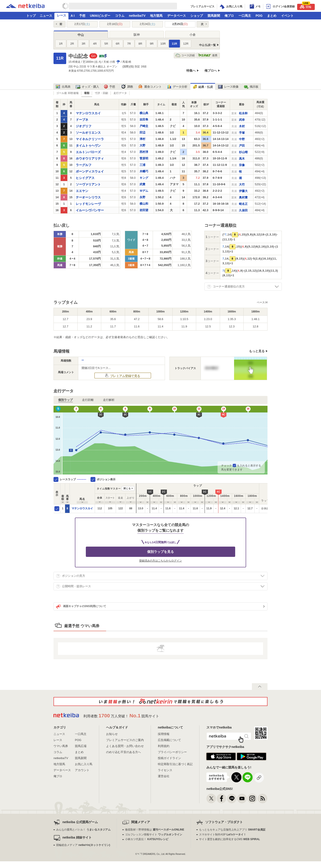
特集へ (191, 71)
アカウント (82, 770)
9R (152, 44)
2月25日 (180, 24)
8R (140, 44)
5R (106, 44)
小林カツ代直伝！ (147, 839)
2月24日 (147, 24)
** (83, 361)
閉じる (127, 488)
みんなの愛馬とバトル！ (83, 830)
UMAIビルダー (100, 16)
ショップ (197, 16)
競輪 (306, 6)
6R (118, 44)
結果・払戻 (203, 87)
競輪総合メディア (83, 845)
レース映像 (228, 87)
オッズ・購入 (87, 87)
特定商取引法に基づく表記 (175, 764)
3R (83, 44)
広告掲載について (169, 740)
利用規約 (164, 746)
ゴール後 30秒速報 (67, 93)
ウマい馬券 (61, 746)
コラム (120, 16)
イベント (287, 16)
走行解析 (109, 400)
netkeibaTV (137, 16)
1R (61, 44)
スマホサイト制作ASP (223, 835)
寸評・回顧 (101, 93)
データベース (177, 16)
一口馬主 (245, 16)
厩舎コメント (150, 87)
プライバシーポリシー (172, 752)
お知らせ (112, 734)
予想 (82, 16)
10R (163, 44)
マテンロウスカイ (82, 508)
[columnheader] (63, 494)
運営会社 (164, 776)
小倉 (193, 35)
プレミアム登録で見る (125, 376)
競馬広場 (81, 746)
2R (72, 44)
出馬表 (63, 87)
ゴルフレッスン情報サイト (153, 835)
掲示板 (251, 87)
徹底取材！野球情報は (155, 830)
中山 (81, 35)
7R (129, 44)
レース (62, 15)
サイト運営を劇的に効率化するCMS (229, 839)
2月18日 (115, 24)
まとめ (272, 16)
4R (95, 44)
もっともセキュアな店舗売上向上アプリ (232, 830)
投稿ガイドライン (169, 758)
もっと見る (257, 351)
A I (73, 16)
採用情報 (164, 734)
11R (175, 44)
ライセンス (165, 770)
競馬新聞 (214, 16)
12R (186, 44)
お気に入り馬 (84, 764)
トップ (31, 16)
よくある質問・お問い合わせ (125, 746)
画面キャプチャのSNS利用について (81, 606)
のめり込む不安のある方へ (123, 752)
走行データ (120, 93)
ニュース (46, 16)
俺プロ (229, 16)
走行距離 (88, 400)
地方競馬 (156, 16)
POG (259, 16)
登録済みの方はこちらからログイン (160, 561)
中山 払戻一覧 (207, 45)
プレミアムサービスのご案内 (125, 740)
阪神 (137, 35)
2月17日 (82, 24)
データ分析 (177, 87)
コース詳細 (185, 55)
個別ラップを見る (160, 552)
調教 (127, 87)
